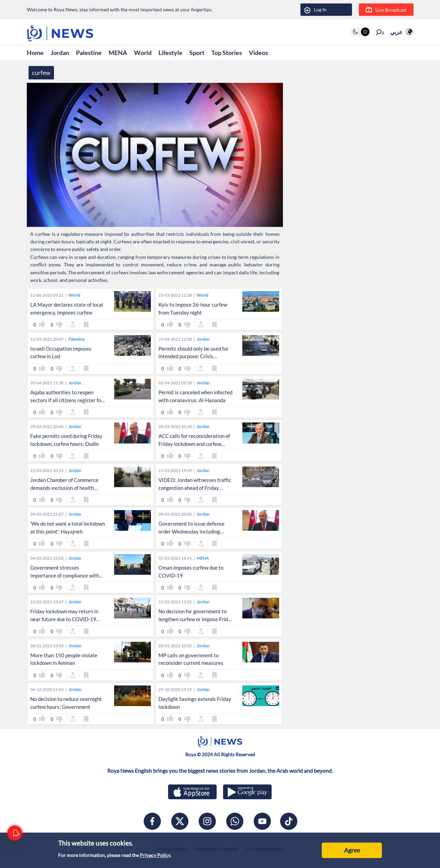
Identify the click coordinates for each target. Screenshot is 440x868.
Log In (315, 10)
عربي (396, 32)
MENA (118, 53)
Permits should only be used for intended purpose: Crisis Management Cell (194, 356)
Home (35, 53)
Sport (197, 53)
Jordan (60, 53)
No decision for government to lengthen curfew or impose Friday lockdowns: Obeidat (196, 619)
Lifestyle (170, 53)
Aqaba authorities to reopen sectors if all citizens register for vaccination (67, 400)
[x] (180, 821)
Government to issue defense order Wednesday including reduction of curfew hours (191, 531)
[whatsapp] (235, 821)
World (143, 53)
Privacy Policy (155, 855)
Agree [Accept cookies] (352, 850)
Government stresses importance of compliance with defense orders (65, 575)
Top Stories (227, 53)
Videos (258, 53)
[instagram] (207, 821)
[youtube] (262, 821)
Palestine (89, 53)
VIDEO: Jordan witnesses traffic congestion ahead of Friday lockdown (195, 488)
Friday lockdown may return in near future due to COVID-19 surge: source (64, 619)
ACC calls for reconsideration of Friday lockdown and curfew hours (194, 444)
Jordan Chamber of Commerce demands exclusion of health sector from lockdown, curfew (64, 488)
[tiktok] (289, 821)
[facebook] (152, 821)
